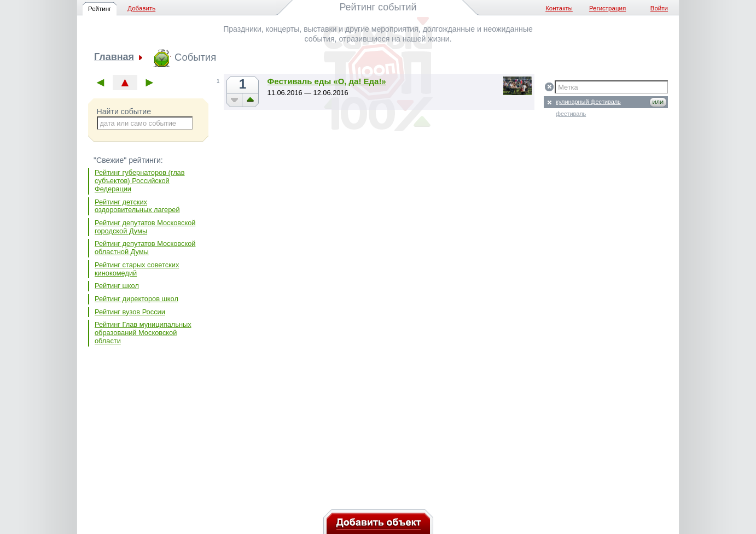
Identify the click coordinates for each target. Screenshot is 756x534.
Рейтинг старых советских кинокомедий (137, 269)
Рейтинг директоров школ (136, 299)
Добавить (141, 8)
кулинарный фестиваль (588, 102)
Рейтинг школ (117, 286)
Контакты (559, 8)
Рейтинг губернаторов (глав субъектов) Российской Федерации (140, 180)
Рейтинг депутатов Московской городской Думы (145, 227)
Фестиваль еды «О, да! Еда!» (327, 81)
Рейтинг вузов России (130, 312)
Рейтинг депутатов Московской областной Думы (145, 248)
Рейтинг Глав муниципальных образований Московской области (143, 332)
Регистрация (607, 8)
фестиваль (571, 114)
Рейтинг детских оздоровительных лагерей (137, 206)
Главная (114, 57)
